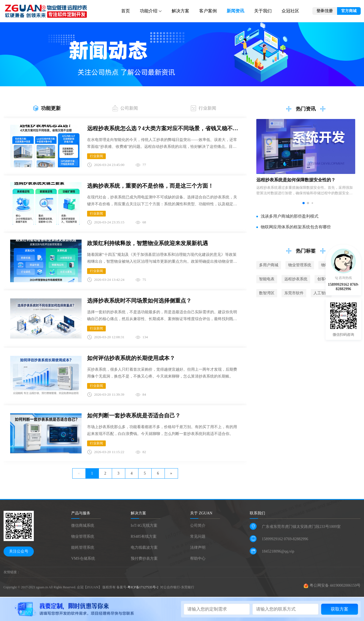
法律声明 (198, 547)
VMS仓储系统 (83, 558)
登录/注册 (325, 11)
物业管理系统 (83, 537)
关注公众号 (19, 551)
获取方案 (340, 609)
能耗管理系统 (83, 547)
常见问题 (198, 537)
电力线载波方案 (144, 547)
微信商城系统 (83, 526)
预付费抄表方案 (144, 558)
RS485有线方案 (144, 537)
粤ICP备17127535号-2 (143, 587)
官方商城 (349, 11)
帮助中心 (198, 558)
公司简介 (198, 526)
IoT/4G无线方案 (144, 526)
